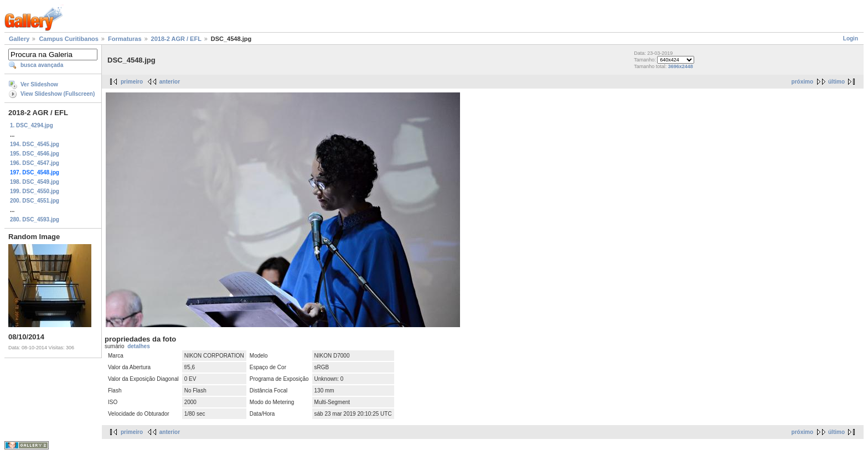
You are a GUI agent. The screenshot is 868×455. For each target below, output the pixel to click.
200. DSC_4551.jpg (35, 201)
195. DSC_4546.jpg (35, 154)
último (836, 82)
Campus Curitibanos (69, 39)
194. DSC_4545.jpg (35, 144)
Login (851, 38)
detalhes (139, 346)
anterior (170, 82)
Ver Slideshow (39, 84)
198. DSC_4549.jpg (35, 182)
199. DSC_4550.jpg (35, 191)
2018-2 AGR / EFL (176, 39)
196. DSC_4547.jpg (35, 163)
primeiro (132, 82)
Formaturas (125, 39)
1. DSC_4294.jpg (32, 125)
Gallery (19, 39)
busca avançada (42, 65)
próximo (802, 82)
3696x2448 (681, 66)
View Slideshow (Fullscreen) (58, 94)
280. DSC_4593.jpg (35, 219)
